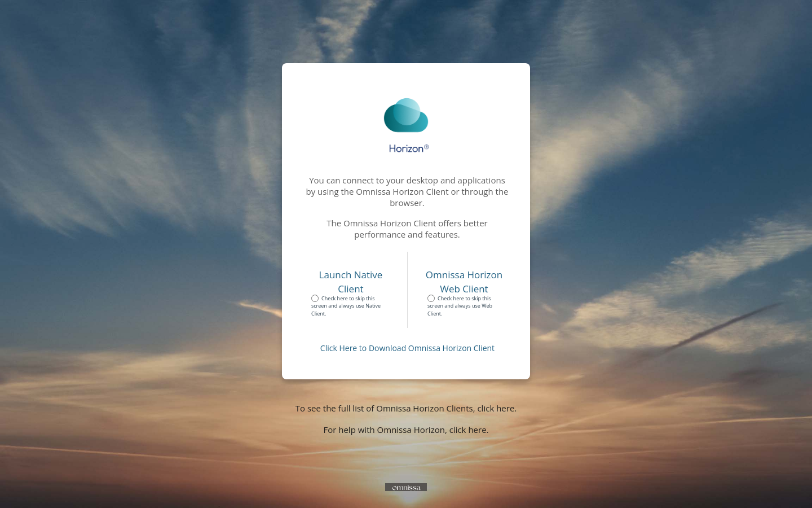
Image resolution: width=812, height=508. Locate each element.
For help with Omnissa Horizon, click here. (406, 430)
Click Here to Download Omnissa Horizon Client (407, 348)
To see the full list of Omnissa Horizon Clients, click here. (406, 408)
